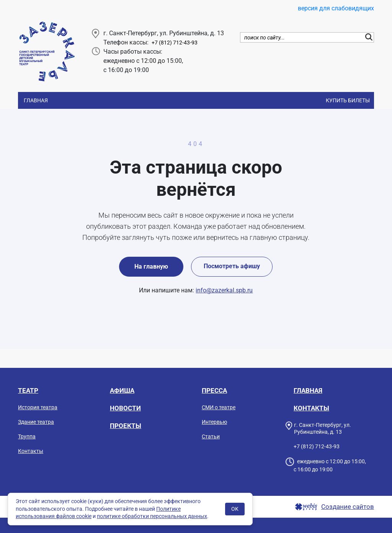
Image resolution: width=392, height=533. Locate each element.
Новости (125, 408)
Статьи (211, 436)
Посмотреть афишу (232, 266)
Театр (28, 390)
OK (235, 509)
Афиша (122, 390)
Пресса (214, 390)
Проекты (126, 426)
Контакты (31, 451)
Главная (36, 100)
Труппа (27, 436)
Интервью (214, 422)
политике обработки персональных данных (152, 516)
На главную (151, 266)
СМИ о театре (219, 407)
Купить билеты (348, 100)
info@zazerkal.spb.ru (224, 290)
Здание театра (36, 422)
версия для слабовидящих (336, 8)
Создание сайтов (348, 507)
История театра (38, 407)
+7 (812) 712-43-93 (175, 43)
